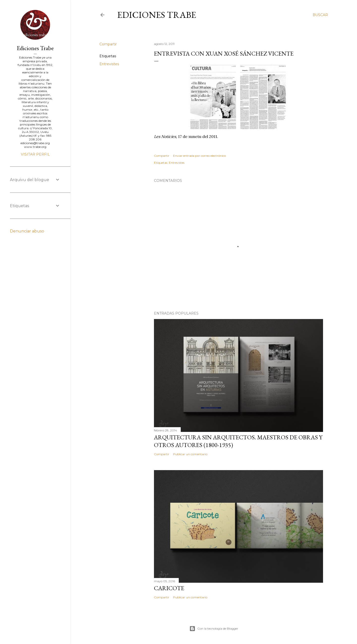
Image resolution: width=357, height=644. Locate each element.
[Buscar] (320, 15)
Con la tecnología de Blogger (214, 629)
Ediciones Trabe (157, 15)
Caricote (169, 588)
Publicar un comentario (190, 454)
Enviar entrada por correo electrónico (199, 156)
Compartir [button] (108, 44)
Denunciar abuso (27, 231)
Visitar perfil (35, 154)
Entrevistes (109, 64)
